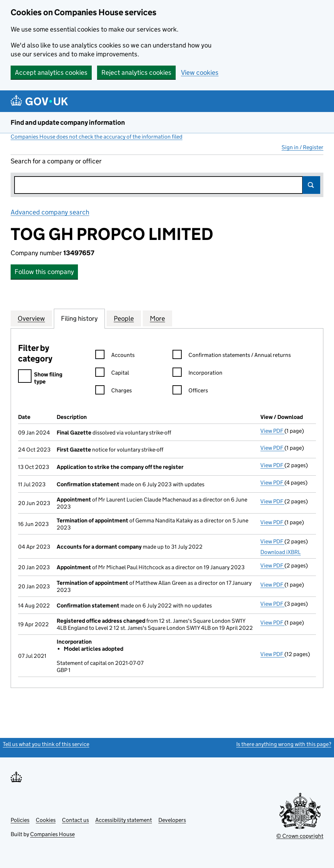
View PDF (272, 431)
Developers (172, 820)
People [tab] (124, 318)
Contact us (75, 820)
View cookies (200, 72)
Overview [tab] (31, 318)
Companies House (52, 834)
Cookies (46, 820)
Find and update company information (68, 122)
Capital (112, 374)
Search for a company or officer (56, 161)
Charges (114, 391)
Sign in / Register (302, 147)
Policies (20, 820)
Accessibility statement (124, 820)
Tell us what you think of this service (46, 744)
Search (311, 185)
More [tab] (157, 318)
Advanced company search (50, 212)
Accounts (115, 356)
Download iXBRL (281, 552)
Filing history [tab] (79, 318)
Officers (190, 391)
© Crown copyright (300, 836)
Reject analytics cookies (136, 72)
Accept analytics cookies (51, 72)
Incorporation (197, 374)
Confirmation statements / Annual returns (232, 356)
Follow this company (44, 272)
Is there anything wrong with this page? (284, 744)
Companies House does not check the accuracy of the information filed (97, 137)
